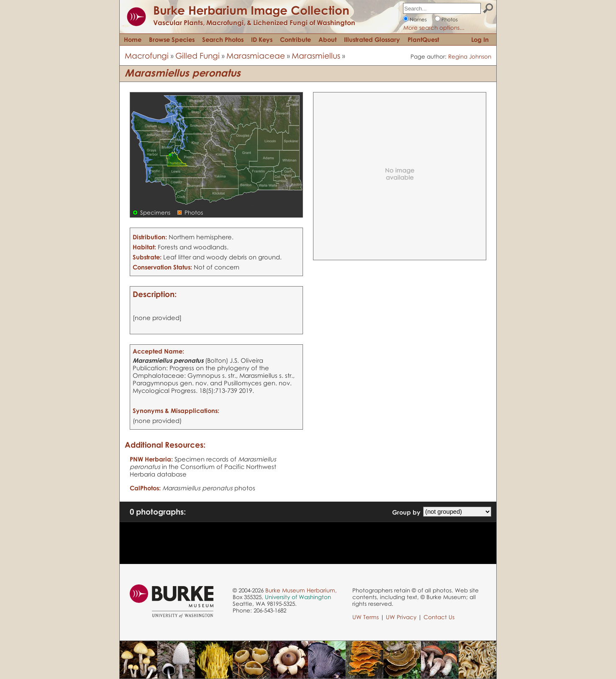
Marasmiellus (316, 55)
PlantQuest (423, 39)
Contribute (295, 39)
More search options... (434, 28)
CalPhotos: (145, 488)
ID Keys (262, 39)
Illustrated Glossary (372, 39)
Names (418, 19)
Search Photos (223, 39)
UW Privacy (401, 617)
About (327, 39)
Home (133, 39)
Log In (480, 39)
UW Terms (366, 617)
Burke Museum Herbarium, (301, 590)
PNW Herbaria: (151, 459)
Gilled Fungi (198, 55)
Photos (450, 19)
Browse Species (172, 39)
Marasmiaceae (256, 55)
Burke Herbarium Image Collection (251, 10)
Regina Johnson (470, 56)
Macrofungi (147, 55)
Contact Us (439, 617)
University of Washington (298, 597)
